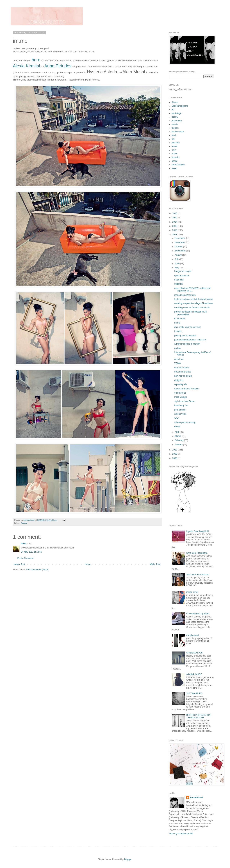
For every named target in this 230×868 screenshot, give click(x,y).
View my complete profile (181, 834)
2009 (175, 454)
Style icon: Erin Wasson (198, 575)
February (179, 440)
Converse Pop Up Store (198, 614)
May (177, 268)
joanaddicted (29, 520)
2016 (175, 213)
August (178, 255)
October (179, 247)
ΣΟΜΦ (177, 363)
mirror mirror (192, 592)
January (179, 445)
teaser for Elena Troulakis (186, 389)
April (177, 432)
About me (179, 359)
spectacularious (182, 276)
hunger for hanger (183, 271)
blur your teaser (182, 368)
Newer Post (19, 564)
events (175, 124)
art (173, 110)
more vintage (180, 397)
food (174, 135)
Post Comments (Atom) (37, 570)
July (177, 259)
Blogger (128, 859)
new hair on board (183, 376)
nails (174, 150)
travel (174, 168)
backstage (177, 113)
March (178, 436)
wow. (177, 418)
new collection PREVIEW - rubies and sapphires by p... (192, 289)
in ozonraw (179, 319)
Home (88, 564)
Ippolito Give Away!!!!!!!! (198, 531)
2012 (175, 230)
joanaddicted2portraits (185, 295)
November (180, 242)
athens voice (180, 414)
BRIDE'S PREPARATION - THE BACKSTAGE (199, 716)
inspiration (179, 280)
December (180, 238)
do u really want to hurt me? (188, 327)
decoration (177, 121)
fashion (24, 523)
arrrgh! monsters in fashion (187, 344)
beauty (175, 117)
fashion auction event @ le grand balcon (193, 299)
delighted (179, 380)
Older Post (155, 564)
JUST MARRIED (194, 693)
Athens (175, 102)
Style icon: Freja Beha (197, 553)
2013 (175, 226)
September (180, 251)
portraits (176, 157)
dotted (177, 427)
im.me (177, 323)
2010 (175, 450)
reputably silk (181, 384)
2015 (175, 218)
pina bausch (180, 410)
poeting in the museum (185, 336)
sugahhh (178, 284)
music (175, 146)
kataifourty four (181, 405)
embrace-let (180, 393)
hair (174, 139)
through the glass (183, 372)
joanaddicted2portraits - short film (190, 340)
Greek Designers (180, 106)
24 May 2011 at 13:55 (31, 552)
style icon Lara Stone (184, 401)
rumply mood (193, 635)
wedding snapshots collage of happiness (194, 303)
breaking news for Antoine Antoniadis (192, 308)
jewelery (176, 143)
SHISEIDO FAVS (194, 653)
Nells (24, 544)
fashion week (178, 132)
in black (178, 331)
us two (177, 348)
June (177, 264)
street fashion (178, 165)
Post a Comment (25, 558)
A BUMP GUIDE (194, 674)
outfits (175, 154)
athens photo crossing (185, 422)
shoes (175, 161)
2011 (175, 235)
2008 (175, 458)
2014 (175, 222)
